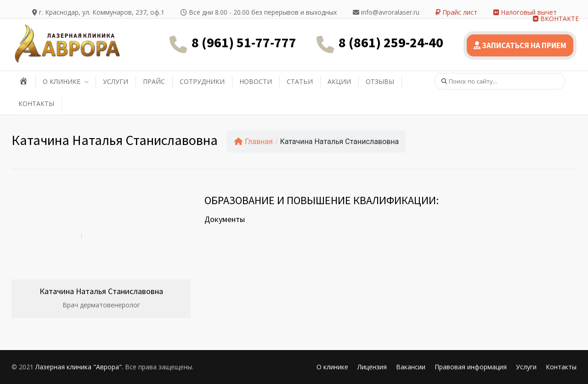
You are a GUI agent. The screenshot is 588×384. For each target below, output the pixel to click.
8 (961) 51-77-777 (244, 42)
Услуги (526, 367)
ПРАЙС (154, 81)
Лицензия (372, 367)
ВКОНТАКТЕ (556, 19)
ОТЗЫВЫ (380, 81)
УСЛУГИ (116, 81)
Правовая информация (471, 367)
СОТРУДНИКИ (202, 81)
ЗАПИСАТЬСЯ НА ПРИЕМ (520, 45)
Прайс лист (456, 12)
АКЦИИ (339, 81)
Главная (254, 142)
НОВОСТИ (256, 81)
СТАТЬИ (300, 81)
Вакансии (411, 367)
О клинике (332, 367)
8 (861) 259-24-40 (391, 42)
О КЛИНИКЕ (62, 81)
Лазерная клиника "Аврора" (79, 367)
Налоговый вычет (525, 12)
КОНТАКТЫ (36, 103)
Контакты (561, 367)
